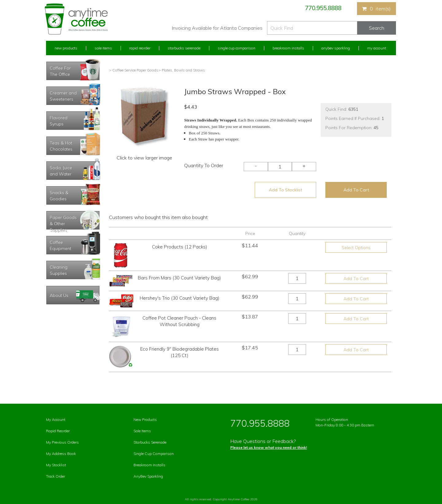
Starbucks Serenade (184, 48)
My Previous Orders (62, 442)
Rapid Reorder (140, 48)
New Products (66, 48)
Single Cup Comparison (237, 48)
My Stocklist (56, 465)
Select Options (356, 248)
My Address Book (61, 454)
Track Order (56, 476)
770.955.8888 (323, 8)
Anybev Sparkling (336, 48)
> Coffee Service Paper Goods (134, 70)
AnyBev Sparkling (148, 476)
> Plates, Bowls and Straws (182, 70)
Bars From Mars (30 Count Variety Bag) (179, 278)
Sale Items (103, 48)
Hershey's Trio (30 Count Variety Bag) (180, 298)
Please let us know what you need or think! (269, 447)
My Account (377, 48)
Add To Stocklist (285, 190)
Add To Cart (356, 190)
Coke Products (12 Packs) (180, 247)
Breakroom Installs (288, 48)
